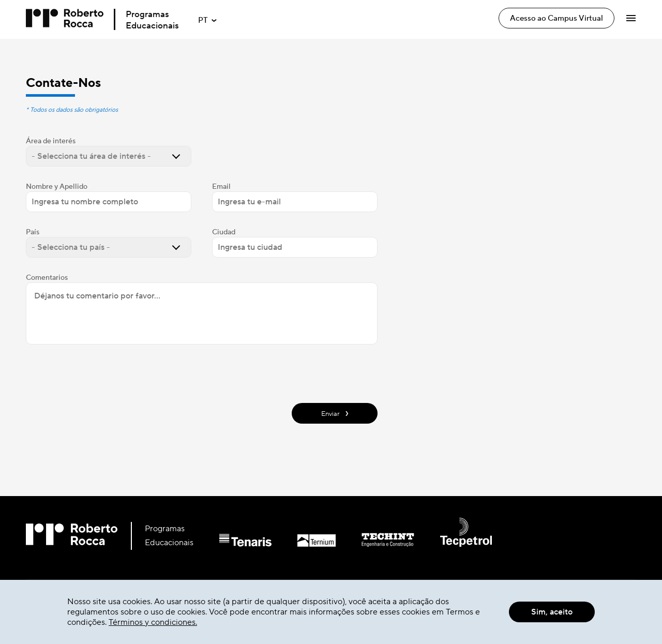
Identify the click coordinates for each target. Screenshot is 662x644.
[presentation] (104, 372)
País (33, 232)
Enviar (335, 413)
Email (221, 187)
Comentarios (47, 278)
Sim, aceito (552, 612)
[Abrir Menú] (631, 18)
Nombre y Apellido (57, 187)
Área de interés (51, 141)
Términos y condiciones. (153, 622)
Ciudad (224, 232)
